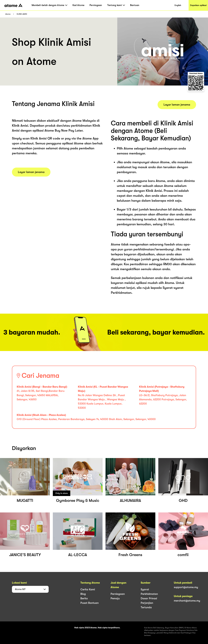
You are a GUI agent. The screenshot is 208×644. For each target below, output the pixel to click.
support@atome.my (186, 587)
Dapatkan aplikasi (198, 5)
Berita (84, 598)
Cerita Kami (88, 589)
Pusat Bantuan (90, 603)
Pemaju (115, 598)
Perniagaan (96, 5)
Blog (83, 594)
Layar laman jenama (31, 172)
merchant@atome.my (187, 601)
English (178, 5)
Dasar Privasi (149, 598)
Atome (8, 14)
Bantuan (135, 5)
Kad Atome (78, 5)
